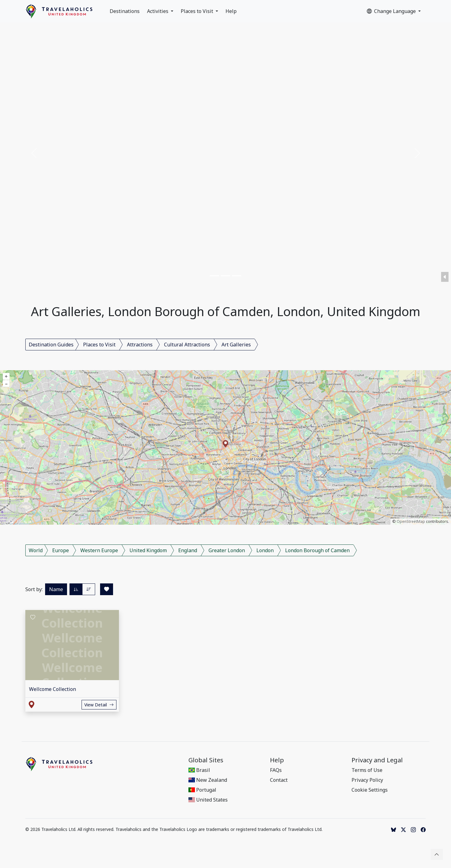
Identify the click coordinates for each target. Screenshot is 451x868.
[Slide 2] (225, 276)
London (265, 550)
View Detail (99, 705)
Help (231, 11)
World (36, 550)
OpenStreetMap (411, 521)
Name (56, 589)
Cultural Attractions (187, 345)
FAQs (276, 770)
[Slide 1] (214, 276)
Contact (279, 780)
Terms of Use (367, 770)
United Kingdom (148, 550)
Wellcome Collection (53, 689)
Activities (158, 11)
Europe (61, 550)
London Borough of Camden (317, 550)
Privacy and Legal (377, 760)
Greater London (227, 550)
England (188, 550)
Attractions (140, 345)
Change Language (392, 11)
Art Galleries (236, 345)
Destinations (125, 11)
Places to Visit (198, 11)
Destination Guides (51, 345)
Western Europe (99, 550)
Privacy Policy (367, 780)
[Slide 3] (237, 276)
